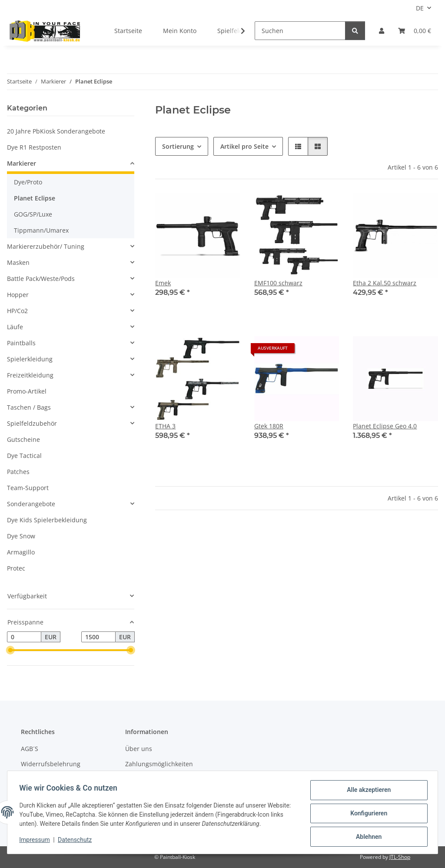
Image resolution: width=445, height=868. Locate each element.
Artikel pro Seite (244, 146)
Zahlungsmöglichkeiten (159, 764)
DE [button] (420, 8)
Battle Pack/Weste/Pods (41, 279)
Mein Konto (180, 31)
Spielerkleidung (30, 359)
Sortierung (178, 146)
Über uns (139, 749)
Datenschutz (77, 841)
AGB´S (30, 749)
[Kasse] (415, 31)
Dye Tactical (24, 456)
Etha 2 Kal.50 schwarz (385, 283)
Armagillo (21, 552)
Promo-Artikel (27, 391)
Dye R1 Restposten (34, 147)
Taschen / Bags (29, 407)
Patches (18, 472)
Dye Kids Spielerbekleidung (47, 520)
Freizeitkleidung (30, 375)
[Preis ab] (24, 637)
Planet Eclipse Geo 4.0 (385, 426)
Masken (18, 262)
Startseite (128, 31)
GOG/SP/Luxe (33, 214)
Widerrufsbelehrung (51, 764)
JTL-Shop (400, 857)
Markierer (22, 163)
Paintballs (21, 343)
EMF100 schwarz (278, 283)
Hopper (18, 295)
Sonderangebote (31, 504)
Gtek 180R (269, 426)
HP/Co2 (17, 311)
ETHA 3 (165, 426)
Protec (16, 568)
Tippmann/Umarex (41, 230)
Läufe (15, 327)
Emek (163, 283)
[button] (382, 31)
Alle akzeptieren (367, 792)
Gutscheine (23, 439)
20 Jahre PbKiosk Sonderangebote (56, 131)
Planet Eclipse (35, 198)
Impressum (37, 841)
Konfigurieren (367, 815)
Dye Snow (21, 536)
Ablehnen (367, 837)
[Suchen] (300, 31)
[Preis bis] (98, 637)
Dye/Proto (28, 182)
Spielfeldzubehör (32, 423)
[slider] (10, 651)
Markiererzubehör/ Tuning (46, 246)
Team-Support (28, 488)
